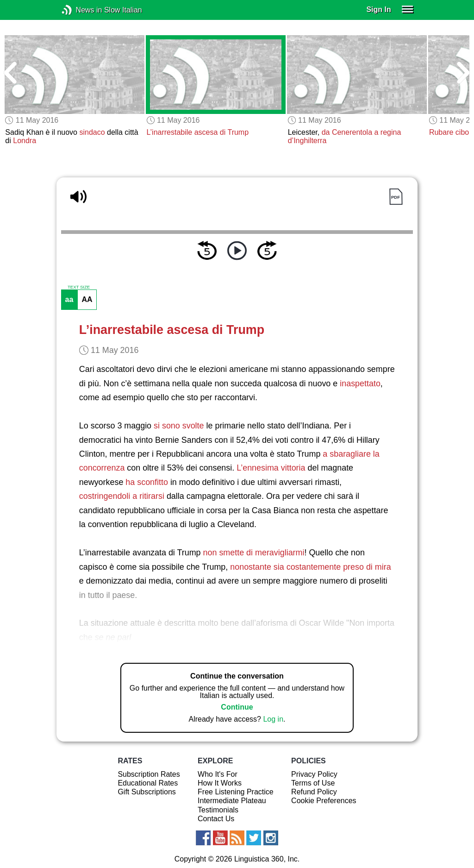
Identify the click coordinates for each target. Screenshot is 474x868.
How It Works (220, 783)
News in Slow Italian (81, 10)
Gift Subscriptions (147, 792)
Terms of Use (313, 783)
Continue (237, 707)
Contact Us (216, 819)
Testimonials (218, 810)
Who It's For (218, 774)
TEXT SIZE (79, 287)
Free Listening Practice (236, 792)
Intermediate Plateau (232, 801)
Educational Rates (148, 783)
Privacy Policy (314, 774)
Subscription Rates (149, 774)
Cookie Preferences (324, 801)
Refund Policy (314, 792)
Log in (273, 719)
